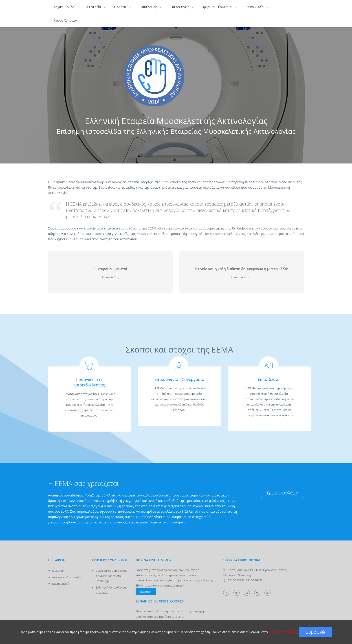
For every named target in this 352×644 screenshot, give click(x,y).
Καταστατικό (61, 584)
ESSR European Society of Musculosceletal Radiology (112, 576)
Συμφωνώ (316, 632)
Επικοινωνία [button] (255, 7)
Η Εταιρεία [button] (94, 7)
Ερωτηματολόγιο (283, 493)
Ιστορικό (58, 571)
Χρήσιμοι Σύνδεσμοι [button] (218, 7)
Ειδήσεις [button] (121, 7)
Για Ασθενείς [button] (180, 7)
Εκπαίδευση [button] (149, 7)
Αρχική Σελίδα (64, 7)
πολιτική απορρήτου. (283, 632)
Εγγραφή (146, 592)
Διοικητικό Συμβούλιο (67, 577)
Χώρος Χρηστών (65, 20)
